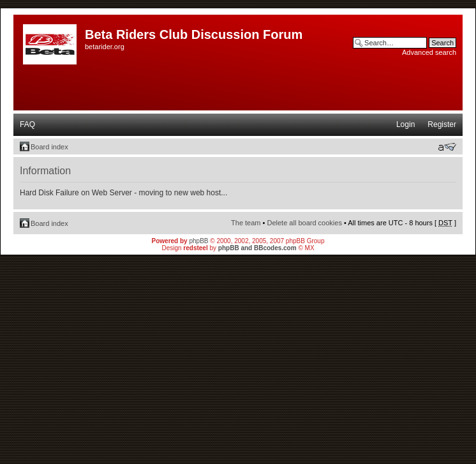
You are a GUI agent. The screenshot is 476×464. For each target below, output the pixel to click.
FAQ (27, 124)
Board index (49, 147)
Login (405, 124)
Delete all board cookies (304, 223)
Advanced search (429, 52)
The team (246, 223)
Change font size (447, 147)
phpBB (198, 241)
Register (442, 124)
